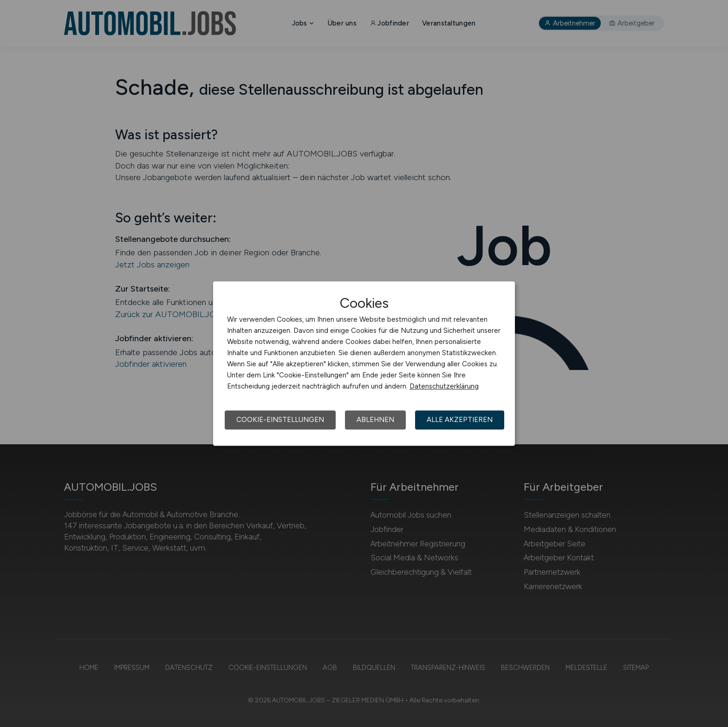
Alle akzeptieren (460, 420)
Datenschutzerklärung (444, 386)
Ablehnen (375, 420)
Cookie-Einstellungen (280, 420)
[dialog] (364, 363)
